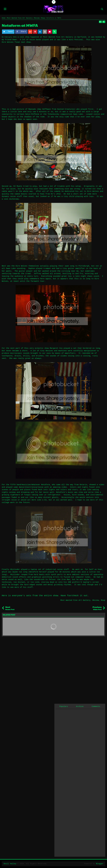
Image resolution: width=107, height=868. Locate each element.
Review (96, 600)
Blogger (100, 864)
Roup (103, 600)
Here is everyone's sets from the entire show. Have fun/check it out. (45, 596)
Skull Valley (10, 864)
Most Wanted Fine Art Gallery (75, 600)
